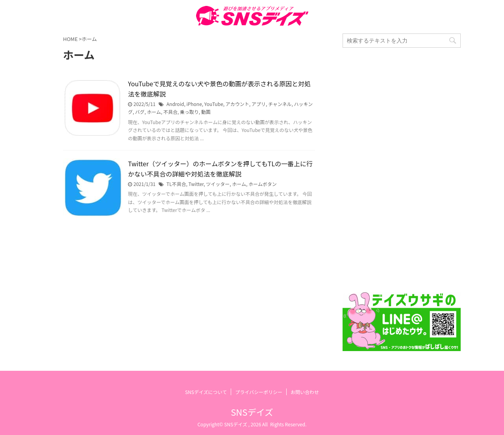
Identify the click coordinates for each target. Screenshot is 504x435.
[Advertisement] (402, 170)
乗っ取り (189, 112)
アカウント (237, 104)
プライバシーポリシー (259, 392)
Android (175, 104)
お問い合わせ (305, 392)
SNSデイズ (252, 412)
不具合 (170, 112)
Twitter (196, 184)
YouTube (214, 104)
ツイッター (218, 184)
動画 (206, 112)
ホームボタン (263, 184)
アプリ (259, 104)
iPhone (194, 104)
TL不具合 (176, 184)
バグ (140, 112)
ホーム (154, 112)
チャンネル (280, 104)
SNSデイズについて (206, 392)
